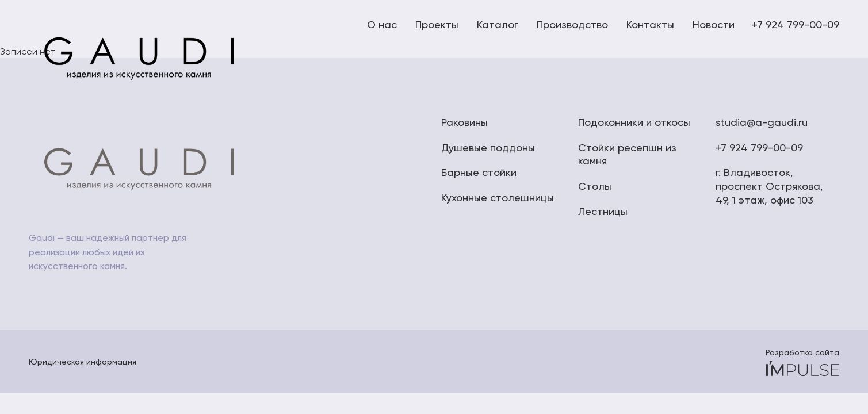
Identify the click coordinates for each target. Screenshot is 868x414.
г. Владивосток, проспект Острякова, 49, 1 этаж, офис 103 (769, 186)
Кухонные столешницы (498, 198)
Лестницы (603, 211)
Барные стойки (479, 172)
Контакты (650, 24)
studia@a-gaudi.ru (762, 122)
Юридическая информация (83, 362)
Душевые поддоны (488, 147)
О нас (382, 24)
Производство (572, 24)
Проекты (437, 24)
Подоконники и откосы (634, 122)
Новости (714, 24)
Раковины (464, 122)
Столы (595, 186)
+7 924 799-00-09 (796, 24)
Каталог (498, 24)
